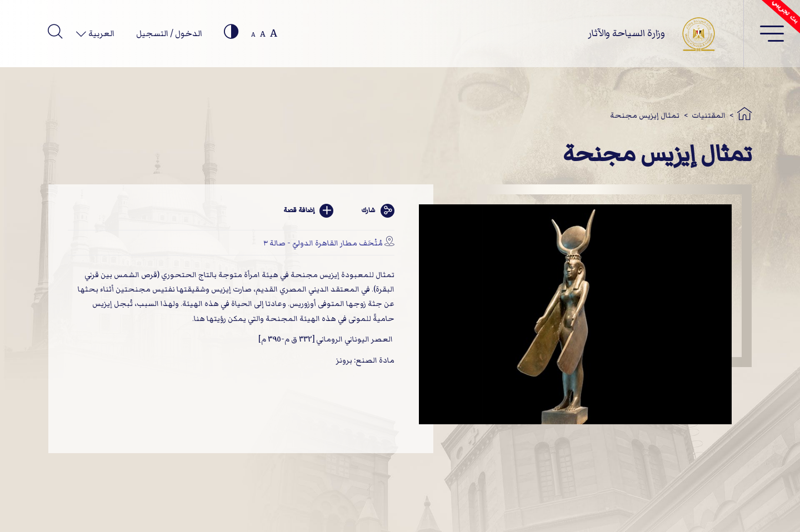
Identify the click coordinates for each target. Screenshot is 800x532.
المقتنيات (709, 115)
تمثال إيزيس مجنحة (645, 115)
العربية (101, 33)
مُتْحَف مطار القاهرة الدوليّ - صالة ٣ (323, 243)
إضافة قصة (308, 211)
